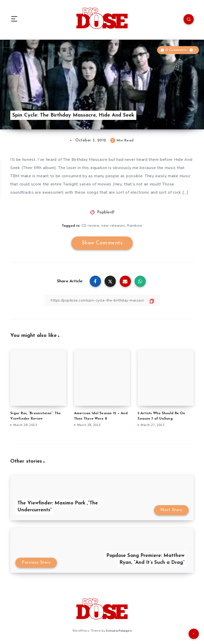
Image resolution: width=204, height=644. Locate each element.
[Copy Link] (102, 300)
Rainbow (135, 226)
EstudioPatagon (119, 631)
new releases (113, 226)
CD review (90, 226)
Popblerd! (106, 212)
